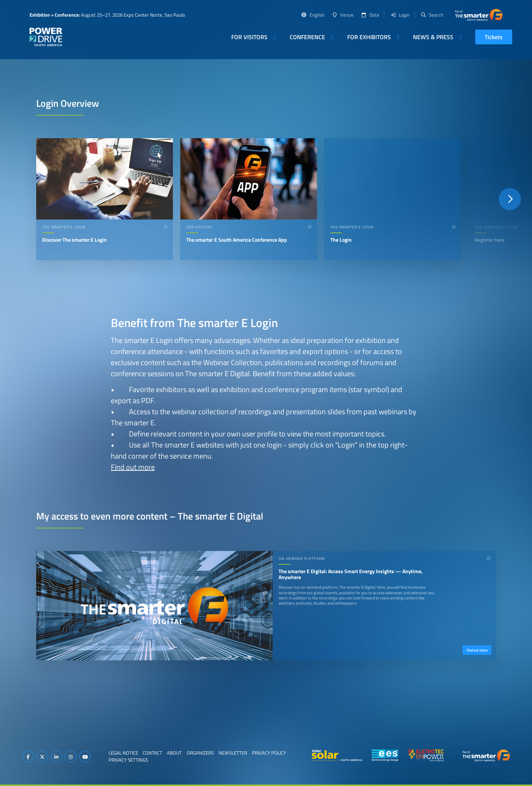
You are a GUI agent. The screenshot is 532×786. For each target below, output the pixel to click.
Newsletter (233, 753)
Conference (307, 37)
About (174, 753)
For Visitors (249, 37)
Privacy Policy (269, 753)
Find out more (133, 467)
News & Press (433, 37)
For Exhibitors (369, 37)
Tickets (494, 37)
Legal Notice (123, 753)
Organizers (200, 753)
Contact (152, 753)
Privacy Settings (128, 760)
